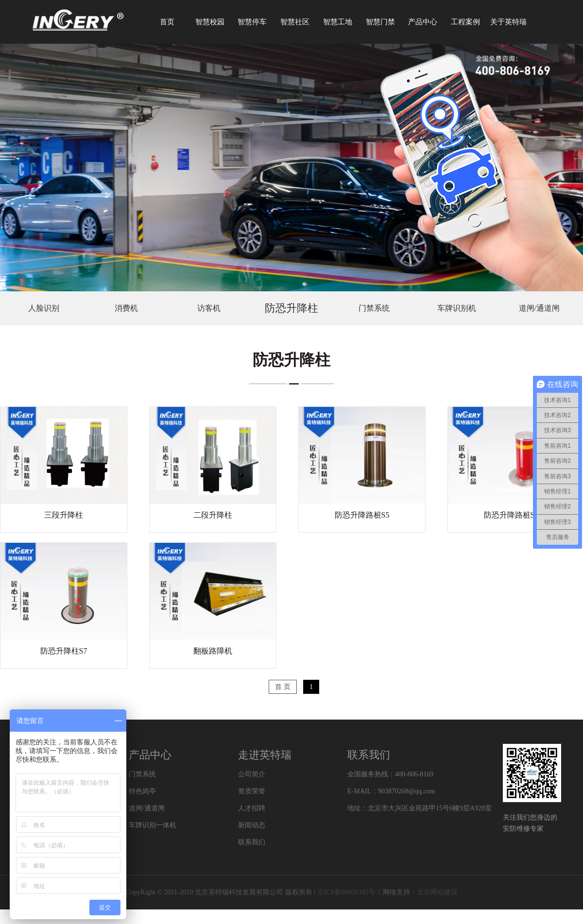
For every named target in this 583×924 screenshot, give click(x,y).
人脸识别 (44, 308)
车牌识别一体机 (153, 825)
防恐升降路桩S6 (511, 515)
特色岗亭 (142, 791)
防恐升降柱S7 (64, 651)
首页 (167, 22)
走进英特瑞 (265, 755)
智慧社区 (295, 22)
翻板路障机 (213, 651)
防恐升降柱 (291, 308)
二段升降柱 (213, 515)
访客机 (209, 308)
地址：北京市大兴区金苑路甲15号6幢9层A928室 (420, 808)
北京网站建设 (437, 892)
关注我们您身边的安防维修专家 (530, 823)
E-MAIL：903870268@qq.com (391, 791)
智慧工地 (338, 22)
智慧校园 (210, 22)
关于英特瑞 (508, 22)
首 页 (283, 687)
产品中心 (423, 22)
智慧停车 (252, 22)
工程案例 (465, 22)
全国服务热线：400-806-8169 (390, 774)
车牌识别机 (457, 308)
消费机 (126, 308)
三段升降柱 (64, 515)
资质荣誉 (252, 791)
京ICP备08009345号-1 (349, 892)
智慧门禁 (380, 22)
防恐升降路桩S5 (362, 515)
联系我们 (252, 842)
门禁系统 (374, 308)
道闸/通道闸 (539, 308)
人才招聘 (252, 808)
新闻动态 (252, 825)
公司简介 (252, 774)
